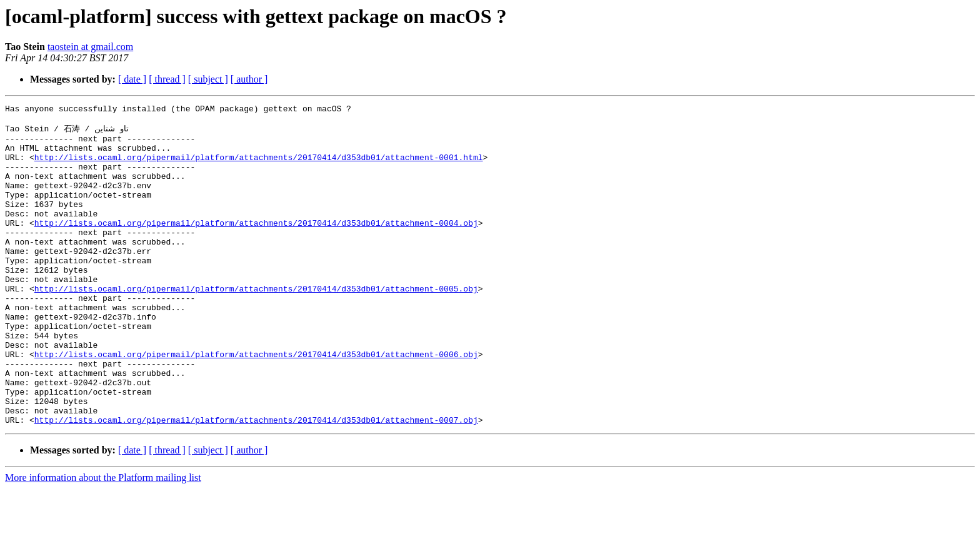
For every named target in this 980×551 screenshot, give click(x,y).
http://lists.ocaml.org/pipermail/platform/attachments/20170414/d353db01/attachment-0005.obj (256, 325)
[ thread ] (167, 79)
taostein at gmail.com (90, 47)
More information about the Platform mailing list (103, 540)
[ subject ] (208, 79)
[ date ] (132, 79)
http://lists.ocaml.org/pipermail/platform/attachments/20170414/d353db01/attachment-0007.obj (256, 482)
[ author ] (249, 79)
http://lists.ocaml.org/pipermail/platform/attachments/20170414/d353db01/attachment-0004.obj (256, 246)
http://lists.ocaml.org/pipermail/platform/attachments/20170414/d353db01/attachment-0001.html (259, 167)
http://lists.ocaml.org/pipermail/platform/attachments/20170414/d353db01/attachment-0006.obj (256, 403)
